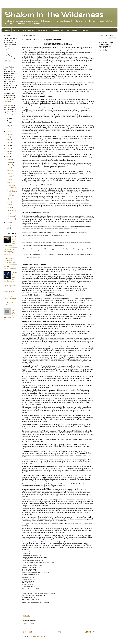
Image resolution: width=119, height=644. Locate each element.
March (10, 165)
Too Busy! (10, 170)
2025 (8, 225)
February (10, 162)
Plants (85, 30)
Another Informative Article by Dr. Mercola (10, 286)
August (10, 207)
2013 (7, 129)
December (11, 219)
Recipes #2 (43, 30)
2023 (8, 157)
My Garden (72, 30)
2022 (8, 154)
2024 (8, 222)
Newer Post (27, 632)
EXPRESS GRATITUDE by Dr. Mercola (12, 193)
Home (7, 30)
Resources (58, 30)
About (16, 30)
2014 (7, 131)
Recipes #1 (28, 30)
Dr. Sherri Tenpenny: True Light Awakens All (12, 185)
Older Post (89, 632)
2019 (7, 145)
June (9, 202)
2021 (7, 151)
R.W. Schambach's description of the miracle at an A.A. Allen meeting (9, 252)
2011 (7, 123)
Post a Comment (30, 624)
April (9, 168)
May (9, 199)
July (9, 205)
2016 (7, 137)
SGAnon (10, 179)
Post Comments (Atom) (38, 636)
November (11, 216)
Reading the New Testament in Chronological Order (10, 260)
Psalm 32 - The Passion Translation (10, 298)
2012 (7, 126)
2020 (8, 148)
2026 (8, 228)
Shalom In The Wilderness (54, 14)
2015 (7, 134)
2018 (7, 143)
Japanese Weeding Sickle (11, 175)
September (11, 210)
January (10, 159)
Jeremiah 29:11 (8, 102)
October (10, 213)
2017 (7, 140)
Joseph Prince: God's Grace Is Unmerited (10, 292)
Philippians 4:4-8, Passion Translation (10, 267)
